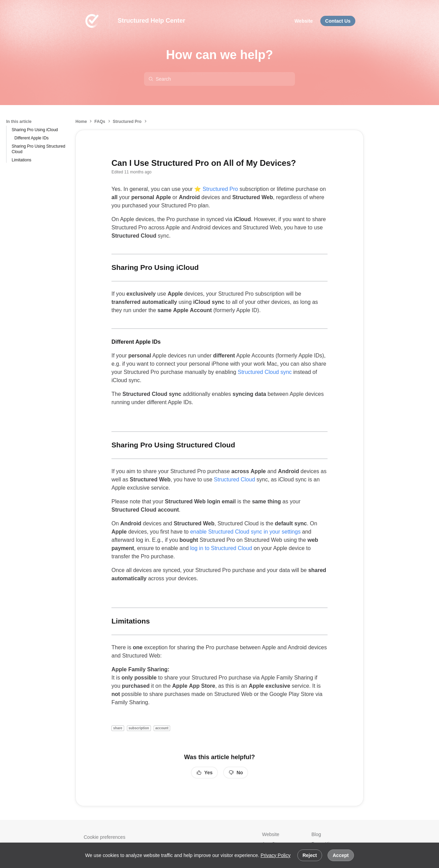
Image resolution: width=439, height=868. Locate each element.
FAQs (100, 122)
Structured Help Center (151, 21)
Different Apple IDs (32, 138)
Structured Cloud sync (265, 372)
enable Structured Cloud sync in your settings (245, 532)
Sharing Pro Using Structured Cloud (38, 149)
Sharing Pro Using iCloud (35, 130)
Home (81, 122)
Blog (316, 834)
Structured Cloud (235, 479)
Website (271, 834)
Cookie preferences (104, 837)
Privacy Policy (276, 855)
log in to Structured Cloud (221, 548)
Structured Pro (127, 122)
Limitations (21, 160)
